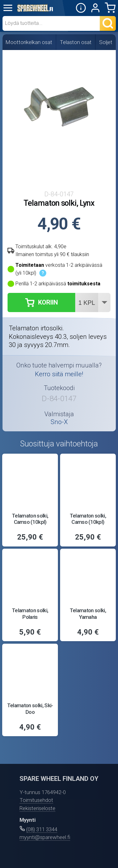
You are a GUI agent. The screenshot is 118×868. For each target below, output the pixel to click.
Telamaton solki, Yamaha (88, 613)
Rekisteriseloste (37, 808)
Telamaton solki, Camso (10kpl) (30, 519)
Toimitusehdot (36, 800)
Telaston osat (76, 42)
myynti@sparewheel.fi (45, 837)
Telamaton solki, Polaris (30, 613)
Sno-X (59, 422)
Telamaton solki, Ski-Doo (30, 708)
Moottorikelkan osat (29, 42)
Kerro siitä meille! (59, 374)
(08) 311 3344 (42, 829)
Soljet (106, 42)
